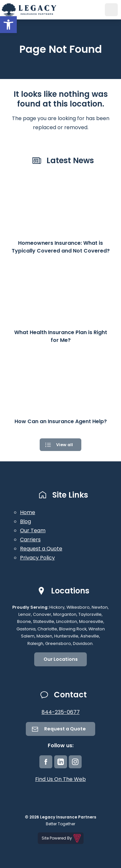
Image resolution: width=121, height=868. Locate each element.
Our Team (33, 530)
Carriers (30, 540)
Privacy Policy (37, 558)
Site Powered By (62, 838)
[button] (8, 25)
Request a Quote (41, 549)
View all (65, 445)
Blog (25, 521)
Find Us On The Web (60, 779)
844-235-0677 (61, 712)
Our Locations (61, 659)
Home (28, 512)
